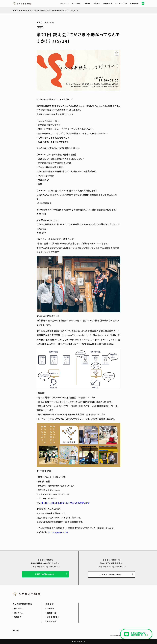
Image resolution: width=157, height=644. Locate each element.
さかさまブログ (121, 3)
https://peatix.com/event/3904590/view (66, 503)
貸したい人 (76, 3)
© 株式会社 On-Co (79, 642)
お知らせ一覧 (26, 10)
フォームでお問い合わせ (110, 574)
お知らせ (97, 3)
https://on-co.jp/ (58, 532)
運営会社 (15, 630)
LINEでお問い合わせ (45, 574)
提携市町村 (134, 3)
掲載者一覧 (108, 3)
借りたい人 (65, 3)
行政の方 (87, 3)
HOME (15, 10)
